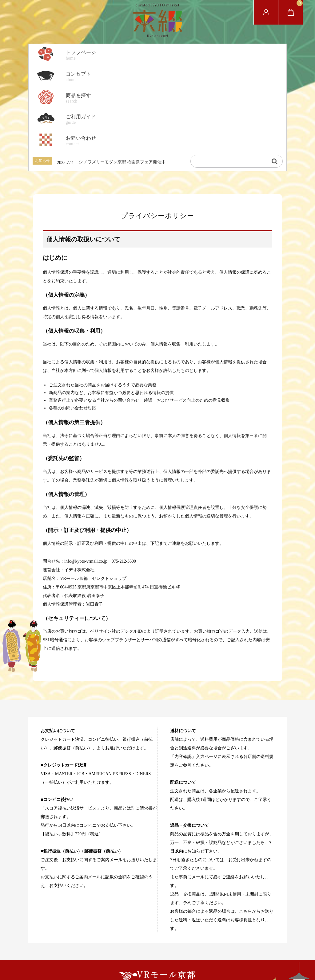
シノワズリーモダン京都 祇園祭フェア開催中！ (125, 104)
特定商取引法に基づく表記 (175, 935)
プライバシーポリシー (125, 935)
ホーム (91, 935)
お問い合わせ (219, 935)
